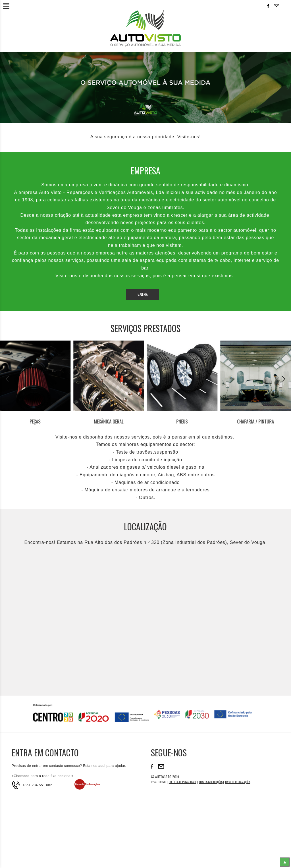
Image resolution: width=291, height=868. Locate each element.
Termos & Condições (211, 782)
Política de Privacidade (183, 782)
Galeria (143, 294)
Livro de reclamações (238, 782)
